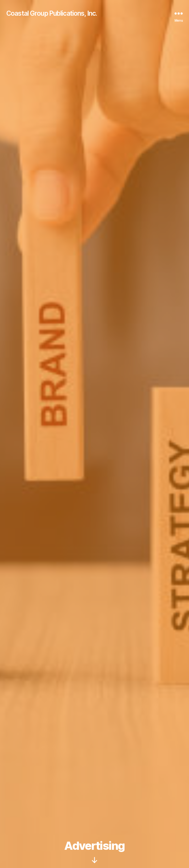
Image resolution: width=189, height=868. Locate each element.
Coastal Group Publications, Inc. (52, 13)
